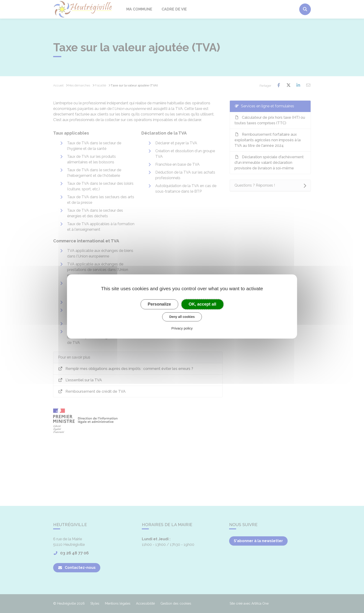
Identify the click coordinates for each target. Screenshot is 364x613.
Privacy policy (182, 328)
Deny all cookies (182, 317)
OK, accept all (203, 304)
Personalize (159, 304)
